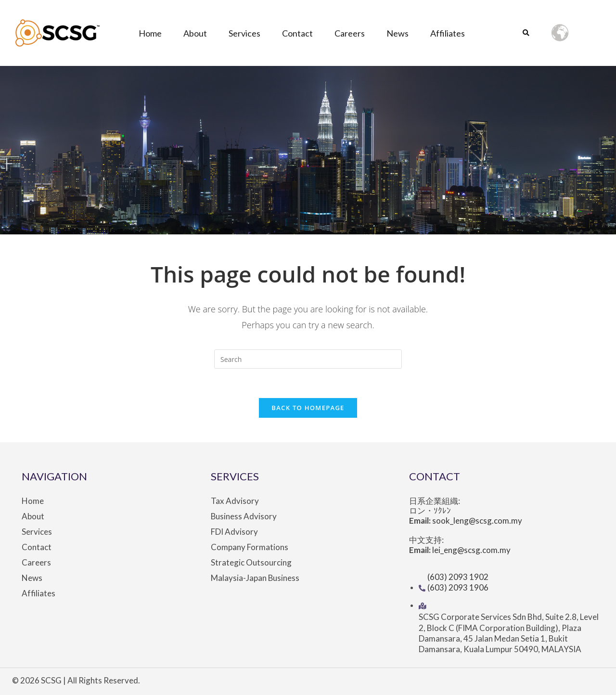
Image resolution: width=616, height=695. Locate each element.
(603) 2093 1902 (458, 577)
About (195, 33)
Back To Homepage (308, 408)
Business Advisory (244, 516)
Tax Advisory (235, 501)
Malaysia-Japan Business (255, 578)
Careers (350, 33)
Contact (297, 33)
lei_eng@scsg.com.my (472, 550)
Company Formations (250, 547)
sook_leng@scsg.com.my (477, 521)
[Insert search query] (308, 359)
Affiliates (448, 33)
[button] (526, 33)
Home (150, 33)
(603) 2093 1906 (458, 587)
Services (244, 33)
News (398, 33)
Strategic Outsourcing (251, 563)
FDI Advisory (234, 532)
